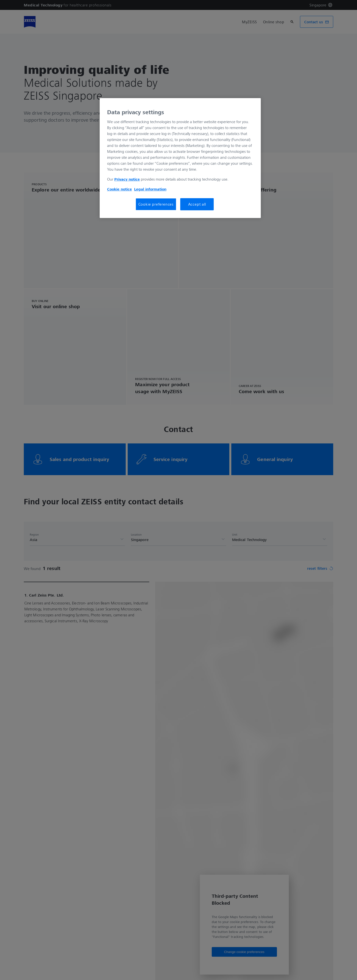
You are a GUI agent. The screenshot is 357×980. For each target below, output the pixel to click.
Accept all (197, 204)
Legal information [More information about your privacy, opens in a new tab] (150, 189)
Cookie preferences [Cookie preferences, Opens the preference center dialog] (156, 204)
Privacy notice (127, 179)
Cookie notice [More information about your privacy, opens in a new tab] (119, 189)
